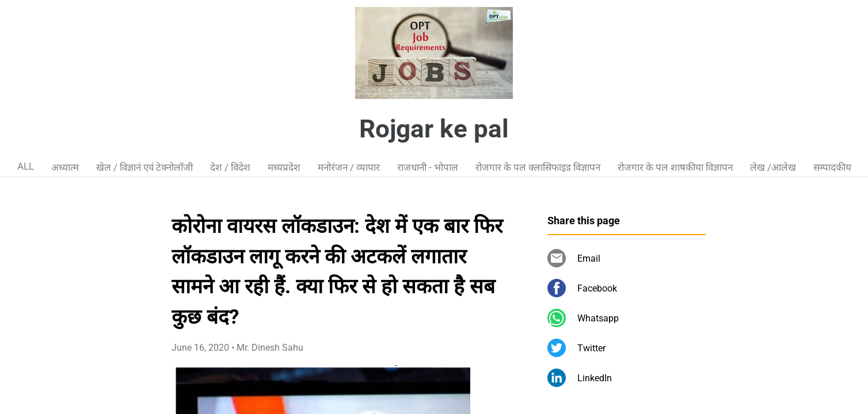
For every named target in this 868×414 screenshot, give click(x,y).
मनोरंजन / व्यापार (349, 167)
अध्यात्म (65, 167)
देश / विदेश (230, 167)
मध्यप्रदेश (284, 167)
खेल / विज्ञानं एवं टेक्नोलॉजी (144, 167)
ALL (26, 166)
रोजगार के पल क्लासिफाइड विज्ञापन (538, 167)
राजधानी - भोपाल (428, 167)
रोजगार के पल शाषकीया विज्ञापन (675, 167)
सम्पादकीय (832, 167)
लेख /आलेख (773, 167)
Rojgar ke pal (434, 129)
